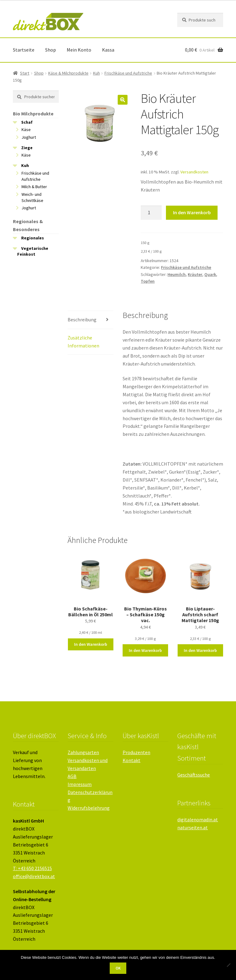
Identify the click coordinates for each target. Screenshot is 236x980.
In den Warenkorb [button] (91, 644)
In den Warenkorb (192, 212)
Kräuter (195, 274)
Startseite (24, 50)
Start (25, 73)
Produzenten (136, 752)
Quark (210, 274)
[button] (123, 100)
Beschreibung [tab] (82, 320)
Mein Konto (79, 50)
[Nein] (228, 965)
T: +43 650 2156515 (32, 868)
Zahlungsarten (83, 752)
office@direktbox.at (34, 876)
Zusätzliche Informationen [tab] (83, 342)
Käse (26, 130)
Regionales (33, 238)
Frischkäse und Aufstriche (128, 73)
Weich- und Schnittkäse (32, 197)
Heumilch (177, 274)
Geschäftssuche (194, 775)
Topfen (148, 281)
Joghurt (29, 137)
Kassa (108, 50)
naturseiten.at (193, 827)
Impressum (80, 784)
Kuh (96, 73)
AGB (72, 776)
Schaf (27, 122)
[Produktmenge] (151, 213)
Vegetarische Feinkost (33, 251)
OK (118, 968)
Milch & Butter (34, 187)
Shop (51, 50)
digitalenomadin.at (198, 819)
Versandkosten (194, 172)
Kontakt (132, 760)
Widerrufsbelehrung (89, 808)
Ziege (27, 148)
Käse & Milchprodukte (68, 73)
